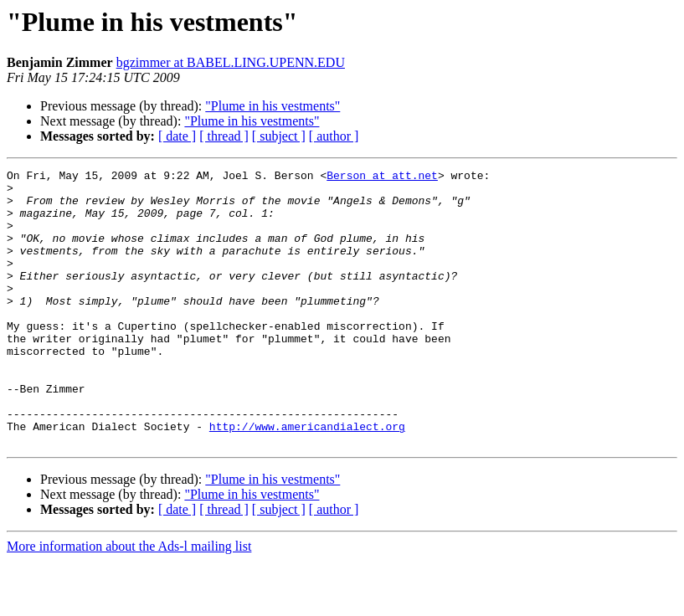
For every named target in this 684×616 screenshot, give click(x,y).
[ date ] (177, 136)
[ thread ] (224, 136)
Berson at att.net (382, 177)
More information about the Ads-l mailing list (129, 601)
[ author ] (334, 136)
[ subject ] (279, 136)
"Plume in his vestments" (273, 106)
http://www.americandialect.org (307, 479)
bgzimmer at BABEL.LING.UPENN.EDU (231, 62)
